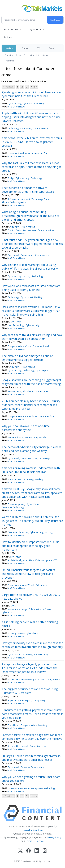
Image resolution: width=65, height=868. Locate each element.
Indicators (9, 37)
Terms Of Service (35, 841)
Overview (9, 55)
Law (10, 325)
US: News (12, 788)
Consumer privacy (17, 504)
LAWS (19, 322)
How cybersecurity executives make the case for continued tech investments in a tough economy (32, 645)
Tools (51, 48)
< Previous (8, 87)
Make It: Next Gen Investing (21, 679)
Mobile (43, 437)
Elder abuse (42, 585)
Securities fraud (42, 153)
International (42, 55)
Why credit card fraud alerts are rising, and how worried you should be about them (32, 337)
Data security (32, 437)
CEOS (18, 557)
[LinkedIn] (37, 851)
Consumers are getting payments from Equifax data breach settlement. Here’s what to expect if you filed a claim (32, 714)
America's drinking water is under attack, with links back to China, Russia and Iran (31, 470)
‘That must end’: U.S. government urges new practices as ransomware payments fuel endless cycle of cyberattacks (32, 244)
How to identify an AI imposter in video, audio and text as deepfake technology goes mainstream (31, 546)
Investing (42, 725)
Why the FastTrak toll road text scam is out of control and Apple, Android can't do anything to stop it (32, 167)
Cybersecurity (14, 104)
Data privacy (39, 700)
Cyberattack (14, 255)
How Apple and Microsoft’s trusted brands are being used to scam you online (31, 288)
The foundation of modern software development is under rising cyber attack (28, 190)
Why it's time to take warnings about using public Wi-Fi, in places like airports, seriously (30, 267)
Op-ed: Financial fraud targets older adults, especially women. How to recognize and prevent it (29, 574)
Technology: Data (40, 199)
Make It (56, 679)
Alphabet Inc (29, 391)
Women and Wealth (25, 585)
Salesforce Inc (14, 391)
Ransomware (27, 255)
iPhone (36, 128)
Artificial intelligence (17, 560)
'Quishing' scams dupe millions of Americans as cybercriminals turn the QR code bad (32, 94)
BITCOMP (15, 227)
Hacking (40, 104)
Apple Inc (12, 700)
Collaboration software (40, 609)
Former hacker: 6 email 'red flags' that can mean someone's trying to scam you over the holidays (32, 737)
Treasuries (9, 61)
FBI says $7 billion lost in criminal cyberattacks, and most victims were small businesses (31, 758)
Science (21, 633)
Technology (36, 178)
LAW (12, 322)
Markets (9, 48)
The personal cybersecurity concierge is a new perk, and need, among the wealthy (31, 449)
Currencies (29, 55)
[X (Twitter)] (20, 851)
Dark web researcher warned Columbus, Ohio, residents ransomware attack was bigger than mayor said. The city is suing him (31, 311)
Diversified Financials (18, 532)
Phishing (12, 633)
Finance (29, 153)
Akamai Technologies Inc (14, 202)
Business (25, 767)
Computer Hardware (26, 230)
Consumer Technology (13, 507)
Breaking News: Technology (42, 788)
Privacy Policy (54, 837)
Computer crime (46, 230)
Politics (45, 128)
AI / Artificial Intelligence (40, 560)
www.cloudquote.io (33, 830)
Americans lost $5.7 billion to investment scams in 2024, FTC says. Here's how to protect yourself (32, 142)
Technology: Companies (19, 128)
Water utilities (14, 479)
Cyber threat (29, 104)
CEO (12, 557)
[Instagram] (45, 851)
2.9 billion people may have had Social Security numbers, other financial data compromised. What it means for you (31, 405)
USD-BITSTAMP (28, 227)
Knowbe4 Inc (14, 746)
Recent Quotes (11, 29)
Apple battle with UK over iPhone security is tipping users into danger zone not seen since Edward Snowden (31, 117)
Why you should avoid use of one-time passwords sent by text (26, 428)
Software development (19, 199)
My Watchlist (35, 29)
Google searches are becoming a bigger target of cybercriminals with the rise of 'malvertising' (32, 382)
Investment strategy (17, 609)
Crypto (11, 230)
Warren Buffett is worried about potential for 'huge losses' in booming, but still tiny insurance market (32, 521)
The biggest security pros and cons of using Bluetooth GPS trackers (30, 691)
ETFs (38, 48)
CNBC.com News (16, 107)
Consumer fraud (16, 153)
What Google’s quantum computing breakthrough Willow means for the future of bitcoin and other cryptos (31, 216)
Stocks (25, 48)
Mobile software (16, 437)
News (18, 55)
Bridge (11, 178)
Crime (28, 346)
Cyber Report (42, 370)
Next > (34, 87)
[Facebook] (29, 851)
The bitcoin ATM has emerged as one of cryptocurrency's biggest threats (27, 358)
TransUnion (13, 725)
